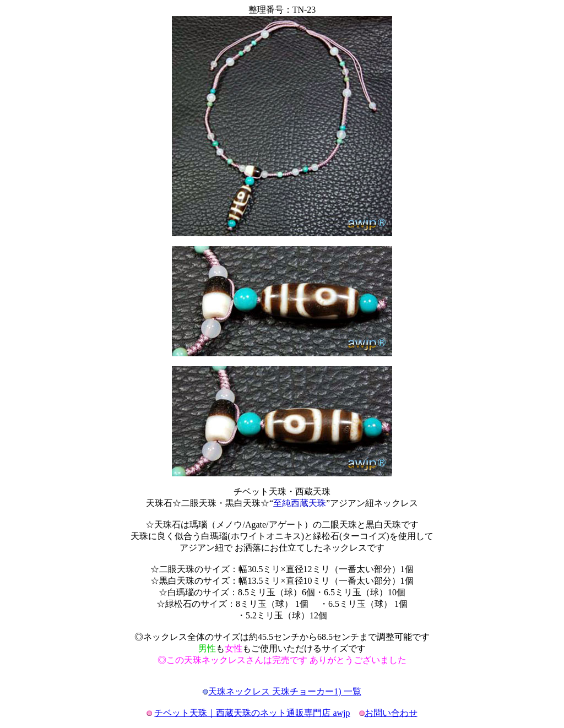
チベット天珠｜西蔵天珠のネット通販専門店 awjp (252, 713)
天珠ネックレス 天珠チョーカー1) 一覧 (284, 691)
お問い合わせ (391, 713)
